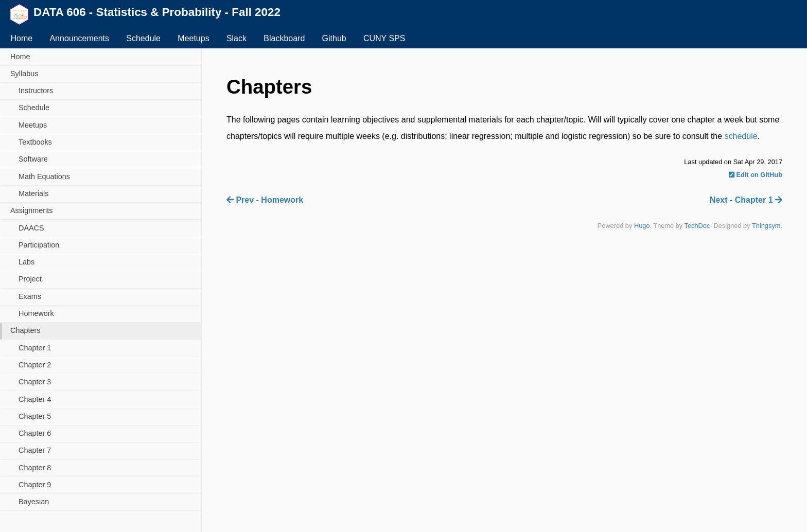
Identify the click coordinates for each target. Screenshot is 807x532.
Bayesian (34, 502)
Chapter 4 (35, 399)
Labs (27, 262)
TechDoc (697, 226)
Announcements (79, 38)
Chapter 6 (35, 433)
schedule (741, 136)
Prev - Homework (265, 200)
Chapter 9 (35, 485)
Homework (36, 313)
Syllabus (24, 74)
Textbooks (35, 142)
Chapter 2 (35, 365)
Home (21, 38)
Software (33, 159)
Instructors (36, 91)
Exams (30, 296)
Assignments (31, 210)
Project (30, 279)
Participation (39, 245)
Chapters (25, 330)
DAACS (31, 228)
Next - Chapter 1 (746, 200)
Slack (236, 38)
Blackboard (284, 38)
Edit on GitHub (756, 175)
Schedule (143, 38)
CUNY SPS (384, 38)
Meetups (193, 38)
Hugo (642, 226)
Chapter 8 (35, 468)
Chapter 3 (35, 382)
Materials (33, 193)
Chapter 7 (35, 450)
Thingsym (766, 226)
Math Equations (44, 176)
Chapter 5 (35, 416)
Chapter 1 (35, 348)
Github (334, 38)
